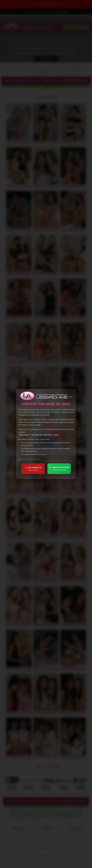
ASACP (56, 435)
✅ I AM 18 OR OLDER (59, 469)
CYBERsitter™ (24, 435)
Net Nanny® (37, 435)
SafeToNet (48, 435)
